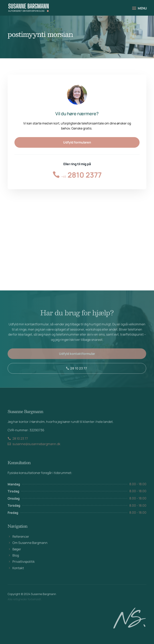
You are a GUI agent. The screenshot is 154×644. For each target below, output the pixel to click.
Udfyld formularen (77, 142)
